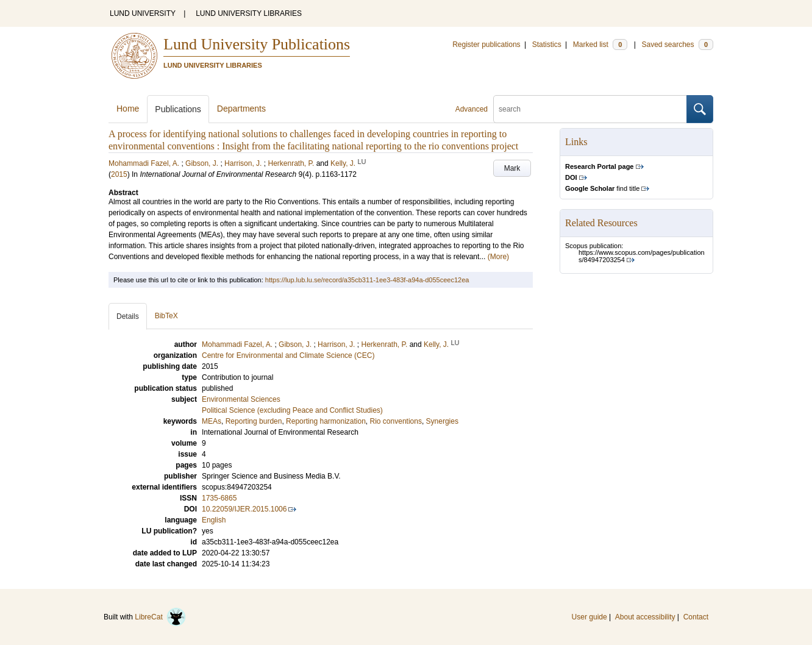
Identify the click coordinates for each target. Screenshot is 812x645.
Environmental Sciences (241, 399)
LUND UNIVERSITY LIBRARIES (249, 13)
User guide (589, 617)
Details (128, 316)
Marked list (600, 45)
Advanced (472, 109)
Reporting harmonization (326, 421)
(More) (498, 257)
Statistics (547, 45)
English (214, 520)
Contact (696, 617)
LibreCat (160, 617)
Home (128, 109)
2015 (119, 174)
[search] (590, 109)
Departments (241, 109)
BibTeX (166, 316)
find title (602, 188)
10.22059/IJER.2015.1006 (244, 509)
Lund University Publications (257, 44)
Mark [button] (512, 168)
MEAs (212, 421)
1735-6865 (219, 498)
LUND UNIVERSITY (143, 13)
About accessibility (645, 617)
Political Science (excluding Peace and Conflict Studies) (292, 410)
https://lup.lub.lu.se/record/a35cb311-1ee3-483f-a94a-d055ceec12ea (367, 280)
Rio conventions (396, 421)
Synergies (442, 421)
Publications (178, 109)
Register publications (486, 45)
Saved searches (677, 45)
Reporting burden (254, 421)
